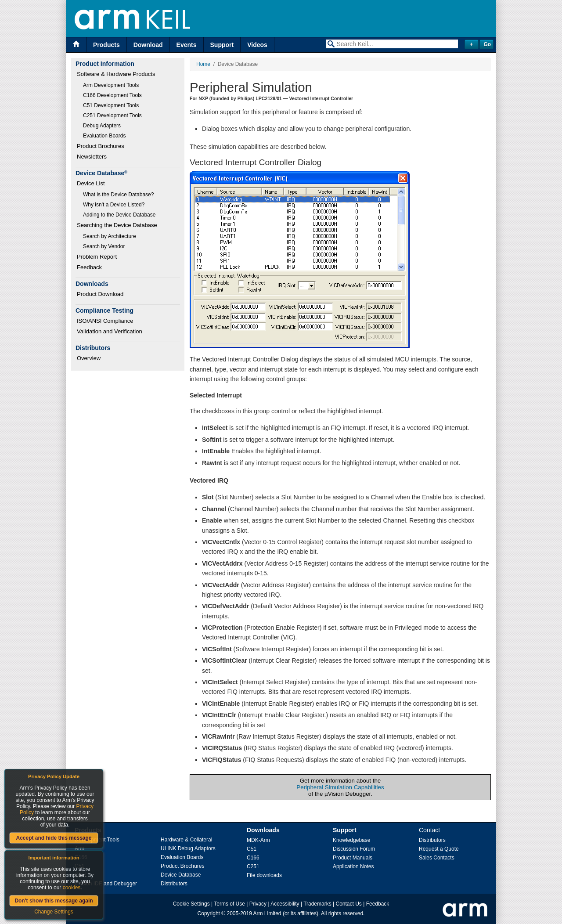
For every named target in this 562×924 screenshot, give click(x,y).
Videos (257, 45)
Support (222, 45)
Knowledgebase (351, 840)
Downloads (263, 830)
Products (106, 45)
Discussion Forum (354, 849)
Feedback (89, 267)
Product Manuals (353, 858)
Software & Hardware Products (116, 74)
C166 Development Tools (112, 95)
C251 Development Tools (112, 115)
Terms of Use (229, 904)
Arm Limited (267, 913)
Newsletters (92, 157)
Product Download (100, 294)
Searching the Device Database (117, 225)
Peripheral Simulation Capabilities (340, 787)
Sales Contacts (437, 858)
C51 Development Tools (111, 105)
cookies (72, 888)
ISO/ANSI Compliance (105, 321)
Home (203, 64)
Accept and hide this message (54, 838)
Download (148, 45)
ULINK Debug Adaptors (188, 848)
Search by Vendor (104, 246)
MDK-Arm (258, 840)
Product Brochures (101, 146)
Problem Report (97, 257)
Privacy (258, 904)
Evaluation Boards (104, 136)
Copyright (209, 913)
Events (187, 45)
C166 (253, 858)
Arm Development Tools (111, 85)
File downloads (264, 875)
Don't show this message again (54, 901)
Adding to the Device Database (119, 215)
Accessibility (285, 904)
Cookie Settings (191, 904)
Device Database (181, 875)
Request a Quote (439, 849)
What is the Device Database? (118, 195)
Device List (91, 183)
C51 (252, 849)
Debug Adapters (102, 126)
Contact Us (349, 904)
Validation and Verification (110, 331)
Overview (89, 358)
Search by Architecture (110, 236)
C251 (253, 866)
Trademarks (317, 904)
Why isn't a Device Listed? (114, 205)
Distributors (174, 884)
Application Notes (353, 866)
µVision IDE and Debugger (106, 884)
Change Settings (54, 912)
